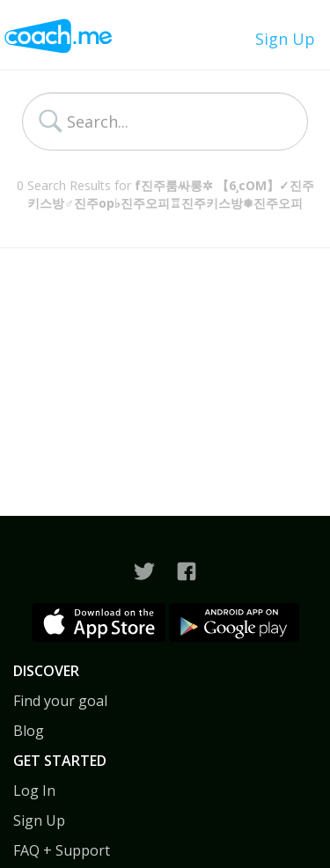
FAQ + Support (62, 850)
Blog (29, 731)
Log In (34, 791)
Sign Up (285, 39)
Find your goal (60, 701)
